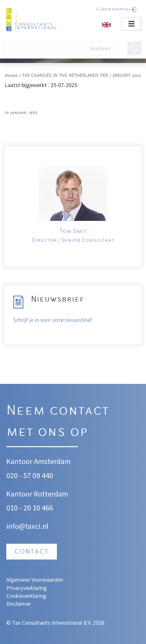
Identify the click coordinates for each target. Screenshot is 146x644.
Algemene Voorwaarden (35, 580)
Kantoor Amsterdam (39, 461)
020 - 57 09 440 (30, 475)
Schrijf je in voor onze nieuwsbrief (53, 320)
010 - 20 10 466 (30, 508)
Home (11, 76)
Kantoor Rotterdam (37, 494)
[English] (106, 24)
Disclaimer (19, 604)
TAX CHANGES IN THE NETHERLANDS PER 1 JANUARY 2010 (81, 76)
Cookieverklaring (26, 596)
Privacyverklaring (27, 588)
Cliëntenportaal (113, 9)
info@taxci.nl (27, 526)
